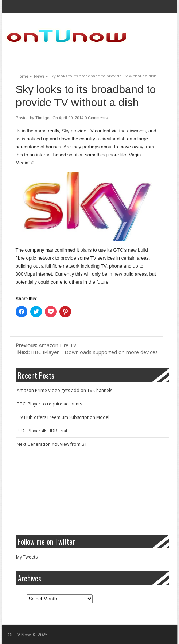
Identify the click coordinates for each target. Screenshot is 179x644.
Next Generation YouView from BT (52, 444)
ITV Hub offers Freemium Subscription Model (63, 417)
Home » (24, 75)
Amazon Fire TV (46, 345)
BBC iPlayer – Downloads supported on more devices (87, 352)
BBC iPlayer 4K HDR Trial (42, 431)
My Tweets (27, 557)
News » (41, 75)
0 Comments (96, 118)
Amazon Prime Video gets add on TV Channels (65, 390)
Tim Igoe (43, 118)
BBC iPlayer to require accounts (49, 404)
